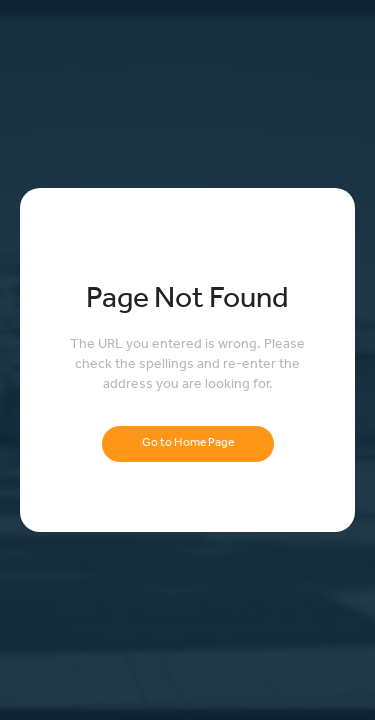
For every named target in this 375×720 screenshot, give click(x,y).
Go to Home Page (188, 444)
